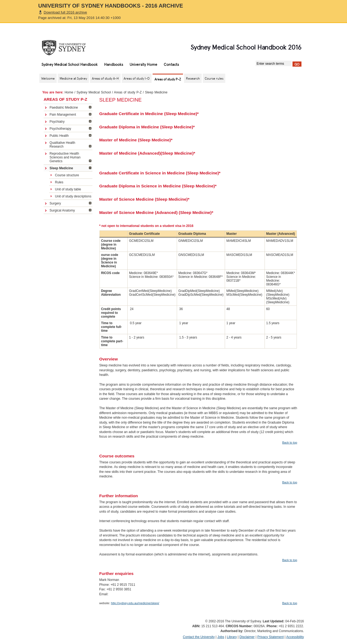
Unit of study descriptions (73, 196)
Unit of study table (68, 189)
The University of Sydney (69, 48)
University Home (143, 64)
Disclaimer (247, 637)
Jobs (221, 637)
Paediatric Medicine (64, 108)
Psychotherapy (60, 129)
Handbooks (114, 64)
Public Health (59, 136)
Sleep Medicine (61, 168)
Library (232, 637)
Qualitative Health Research (62, 145)
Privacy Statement (270, 637)
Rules (59, 182)
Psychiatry (57, 122)
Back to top (290, 443)
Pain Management (63, 115)
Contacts (171, 64)
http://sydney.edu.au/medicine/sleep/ (135, 603)
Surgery (55, 203)
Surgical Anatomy (62, 210)
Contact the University (199, 637)
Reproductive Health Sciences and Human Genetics (65, 157)
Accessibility (295, 637)
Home (69, 92)
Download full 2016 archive (65, 12)
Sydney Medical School (94, 92)
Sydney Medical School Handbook (70, 64)
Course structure (67, 175)
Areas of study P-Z (128, 92)
